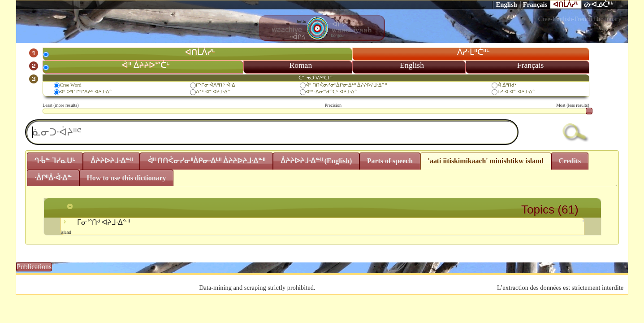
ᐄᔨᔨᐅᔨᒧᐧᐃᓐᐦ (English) (316, 161)
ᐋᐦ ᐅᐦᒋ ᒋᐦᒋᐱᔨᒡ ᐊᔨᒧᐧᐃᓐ (86, 92)
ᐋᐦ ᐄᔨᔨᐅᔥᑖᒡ (146, 65)
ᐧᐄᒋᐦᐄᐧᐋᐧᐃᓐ (53, 178)
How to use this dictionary (127, 178)
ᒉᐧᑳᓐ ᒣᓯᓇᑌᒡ (55, 161)
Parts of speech (390, 161)
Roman (300, 65)
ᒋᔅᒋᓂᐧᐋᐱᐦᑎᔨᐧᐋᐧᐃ (216, 85)
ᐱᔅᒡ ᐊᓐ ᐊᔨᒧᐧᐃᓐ (214, 92)
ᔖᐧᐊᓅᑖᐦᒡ (599, 4)
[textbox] (272, 132)
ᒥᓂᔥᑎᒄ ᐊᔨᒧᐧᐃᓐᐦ (323, 226)
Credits (570, 161)
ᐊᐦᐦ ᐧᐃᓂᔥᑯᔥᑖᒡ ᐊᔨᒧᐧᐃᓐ (332, 92)
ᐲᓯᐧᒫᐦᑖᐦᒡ (473, 52)
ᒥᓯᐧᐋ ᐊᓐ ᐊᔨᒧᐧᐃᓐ (516, 92)
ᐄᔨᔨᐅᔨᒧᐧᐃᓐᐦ (112, 161)
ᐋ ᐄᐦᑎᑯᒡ (507, 85)
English (506, 4)
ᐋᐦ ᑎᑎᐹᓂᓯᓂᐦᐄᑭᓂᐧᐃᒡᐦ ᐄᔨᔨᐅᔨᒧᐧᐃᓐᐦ (346, 85)
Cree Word (70, 85)
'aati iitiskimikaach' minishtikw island (486, 161)
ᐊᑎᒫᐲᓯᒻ (566, 4)
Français (535, 4)
